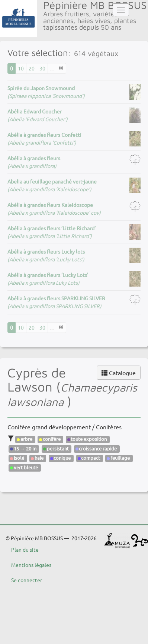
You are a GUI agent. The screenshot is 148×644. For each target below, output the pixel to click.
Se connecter (27, 580)
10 (21, 68)
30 (42, 68)
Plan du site (25, 549)
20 (32, 68)
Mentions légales (31, 565)
